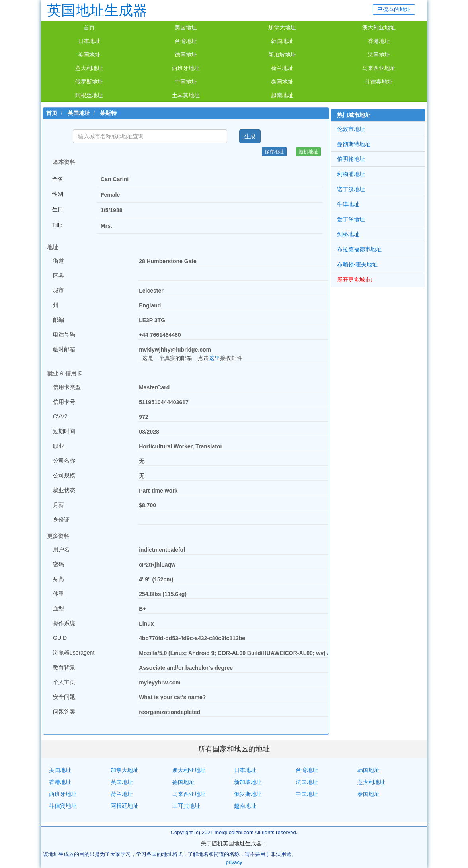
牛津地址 (348, 204)
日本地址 (89, 41)
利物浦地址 (351, 174)
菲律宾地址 (379, 82)
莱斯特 (108, 113)
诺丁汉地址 (351, 189)
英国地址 (89, 55)
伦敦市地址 (351, 129)
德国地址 (186, 55)
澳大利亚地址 (379, 27)
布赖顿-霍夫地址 (358, 264)
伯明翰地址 (351, 159)
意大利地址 (89, 68)
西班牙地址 (186, 68)
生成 (250, 136)
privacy (234, 862)
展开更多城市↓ (355, 280)
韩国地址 (282, 41)
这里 (214, 358)
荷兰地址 (282, 68)
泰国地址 (282, 82)
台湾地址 (186, 41)
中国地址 (186, 82)
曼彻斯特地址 (354, 144)
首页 (89, 27)
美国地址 (186, 27)
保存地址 (274, 152)
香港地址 (379, 41)
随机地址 (308, 152)
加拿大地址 (282, 27)
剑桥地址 (348, 234)
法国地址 (379, 55)
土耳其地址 (186, 95)
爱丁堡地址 (351, 219)
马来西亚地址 (379, 68)
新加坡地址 (282, 55)
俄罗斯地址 (89, 82)
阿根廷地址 (89, 95)
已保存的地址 (394, 10)
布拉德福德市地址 (359, 249)
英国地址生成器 (97, 10)
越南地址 (282, 95)
